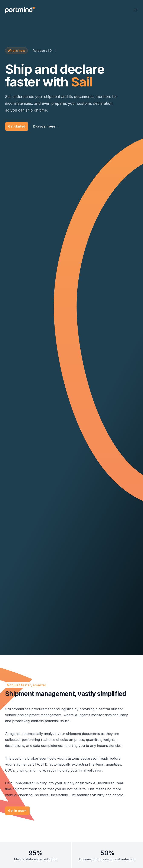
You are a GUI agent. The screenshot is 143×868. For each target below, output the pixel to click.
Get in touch (17, 811)
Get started (17, 126)
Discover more (46, 126)
